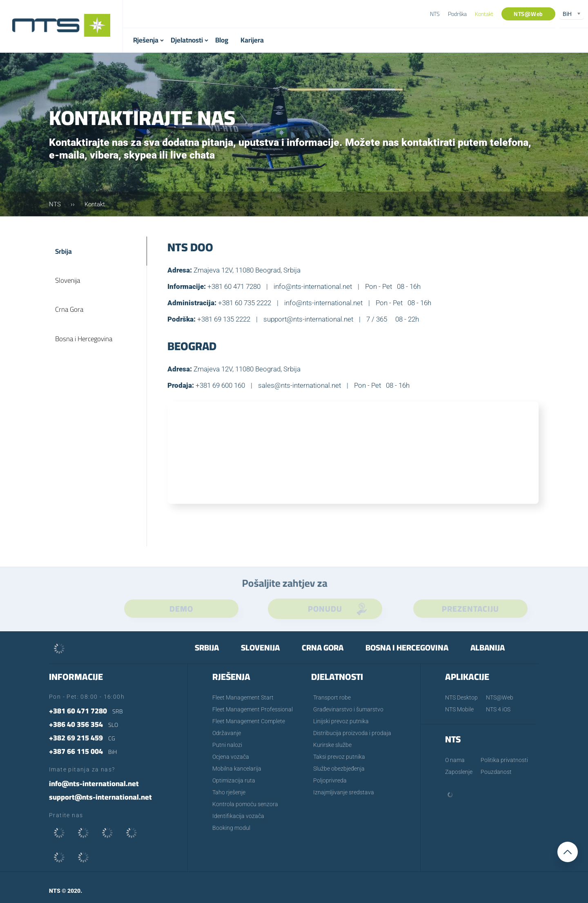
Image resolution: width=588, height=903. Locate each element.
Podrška (457, 14)
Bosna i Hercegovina (85, 345)
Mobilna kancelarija (237, 769)
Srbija (64, 252)
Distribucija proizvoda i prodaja (352, 733)
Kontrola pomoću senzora (245, 804)
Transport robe (332, 697)
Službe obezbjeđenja (339, 769)
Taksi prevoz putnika (339, 757)
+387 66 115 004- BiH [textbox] (241, 14)
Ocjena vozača (231, 757)
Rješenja (146, 40)
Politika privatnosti (504, 760)
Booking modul (231, 828)
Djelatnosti (187, 40)
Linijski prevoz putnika (341, 721)
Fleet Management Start (243, 697)
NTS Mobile (459, 709)
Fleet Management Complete (249, 721)
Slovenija (68, 283)
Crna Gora (70, 314)
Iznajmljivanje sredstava (344, 792)
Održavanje (227, 733)
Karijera (252, 40)
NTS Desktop (461, 697)
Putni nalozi (227, 745)
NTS (435, 14)
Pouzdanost (496, 772)
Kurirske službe (332, 745)
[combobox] (253, 15)
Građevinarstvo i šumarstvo (348, 709)
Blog (222, 40)
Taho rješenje (229, 792)
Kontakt (484, 14)
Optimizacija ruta (234, 780)
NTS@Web (528, 14)
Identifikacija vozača (238, 816)
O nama (455, 760)
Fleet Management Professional (253, 709)
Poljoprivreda (330, 780)
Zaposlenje (459, 772)
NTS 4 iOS (498, 709)
